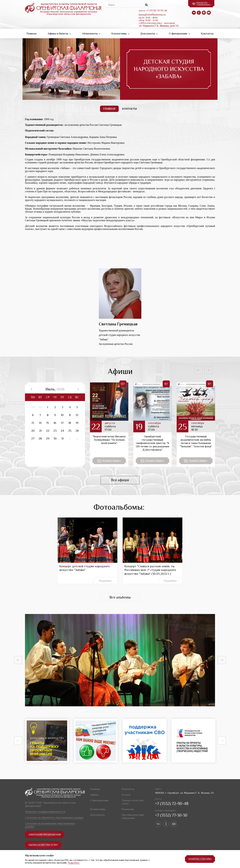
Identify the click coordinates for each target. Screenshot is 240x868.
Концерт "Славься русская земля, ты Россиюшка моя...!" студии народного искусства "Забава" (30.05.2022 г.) (150, 570)
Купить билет (109, 461)
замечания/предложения (45, 835)
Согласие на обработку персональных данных (54, 818)
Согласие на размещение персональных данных (50, 825)
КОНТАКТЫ (129, 109)
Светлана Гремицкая (118, 324)
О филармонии (179, 34)
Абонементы (91, 34)
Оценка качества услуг (44, 845)
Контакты (207, 34)
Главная (31, 34)
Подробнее (105, 581)
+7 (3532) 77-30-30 (171, 815)
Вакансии (128, 809)
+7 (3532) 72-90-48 (172, 804)
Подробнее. (74, 863)
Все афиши (120, 480)
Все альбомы (120, 597)
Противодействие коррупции (133, 816)
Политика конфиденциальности (45, 812)
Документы (149, 34)
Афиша (94, 795)
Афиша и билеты (59, 34)
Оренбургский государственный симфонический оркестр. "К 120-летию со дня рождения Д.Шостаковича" (153, 443)
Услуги (126, 795)
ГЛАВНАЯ (109, 109)
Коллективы (120, 34)
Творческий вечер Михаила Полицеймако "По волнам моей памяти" (109, 440)
